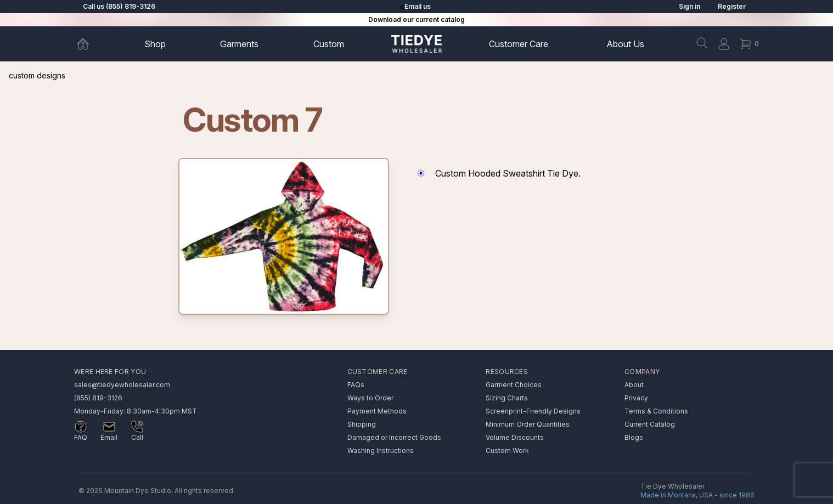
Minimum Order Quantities (528, 424)
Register (732, 6)
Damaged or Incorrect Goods (394, 437)
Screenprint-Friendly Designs (533, 411)
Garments (239, 44)
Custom (329, 44)
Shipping (362, 424)
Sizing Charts (507, 398)
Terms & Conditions (656, 411)
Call (137, 437)
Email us (418, 6)
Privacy (636, 398)
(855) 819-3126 (98, 398)
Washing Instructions (381, 451)
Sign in (690, 6)
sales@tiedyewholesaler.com (122, 385)
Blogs (634, 437)
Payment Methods (377, 411)
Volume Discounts (515, 437)
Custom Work (507, 451)
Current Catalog (650, 424)
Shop (155, 44)
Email (109, 437)
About (625, 44)
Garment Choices (514, 385)
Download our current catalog (416, 19)
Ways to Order (370, 398)
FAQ (81, 437)
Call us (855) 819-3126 (119, 6)
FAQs (356, 385)
